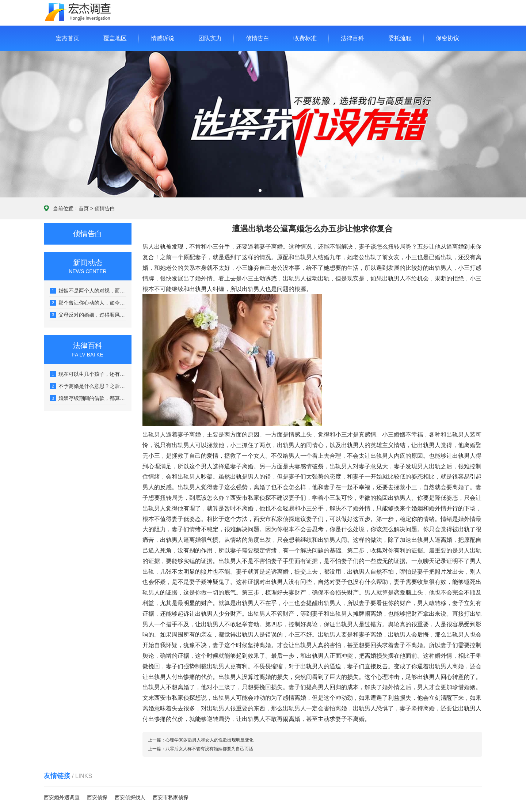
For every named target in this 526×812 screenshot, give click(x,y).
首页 (84, 208)
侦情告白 (258, 38)
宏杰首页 (68, 38)
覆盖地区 (115, 38)
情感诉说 (163, 38)
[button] (260, 190)
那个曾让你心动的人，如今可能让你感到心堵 (88, 303)
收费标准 (305, 38)
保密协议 (447, 38)
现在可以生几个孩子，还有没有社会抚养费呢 (88, 374)
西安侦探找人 (130, 797)
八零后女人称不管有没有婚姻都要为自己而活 (209, 749)
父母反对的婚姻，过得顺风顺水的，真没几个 (88, 315)
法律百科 (352, 38)
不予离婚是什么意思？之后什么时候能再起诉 (88, 386)
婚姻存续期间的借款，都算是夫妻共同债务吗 (88, 398)
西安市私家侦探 (171, 797)
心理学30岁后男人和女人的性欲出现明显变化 (209, 740)
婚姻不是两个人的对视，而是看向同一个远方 (88, 291)
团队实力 (210, 38)
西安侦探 (97, 797)
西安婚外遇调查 (62, 797)
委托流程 (400, 38)
